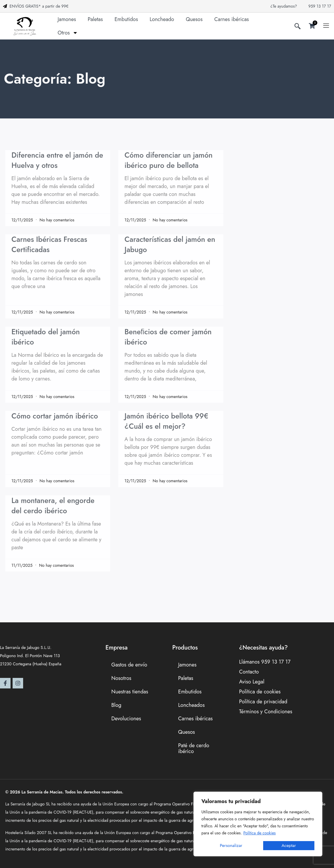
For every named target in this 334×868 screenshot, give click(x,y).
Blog (116, 705)
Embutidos (126, 19)
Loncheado (162, 19)
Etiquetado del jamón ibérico (46, 337)
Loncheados (191, 705)
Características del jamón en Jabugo (170, 244)
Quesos (194, 19)
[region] (258, 824)
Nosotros (121, 678)
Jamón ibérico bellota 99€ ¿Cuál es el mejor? (166, 421)
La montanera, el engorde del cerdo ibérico (53, 506)
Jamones (67, 19)
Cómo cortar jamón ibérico (55, 416)
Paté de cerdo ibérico (193, 748)
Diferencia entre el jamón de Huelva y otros (57, 160)
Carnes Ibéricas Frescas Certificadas (49, 244)
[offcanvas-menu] (326, 26)
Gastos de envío (129, 665)
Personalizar (231, 845)
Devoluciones (126, 719)
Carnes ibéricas (232, 19)
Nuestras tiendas (130, 692)
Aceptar (289, 845)
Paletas (95, 19)
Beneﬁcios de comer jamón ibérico (168, 337)
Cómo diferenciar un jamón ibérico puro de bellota (168, 160)
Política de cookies (259, 833)
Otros (68, 33)
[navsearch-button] (298, 27)
